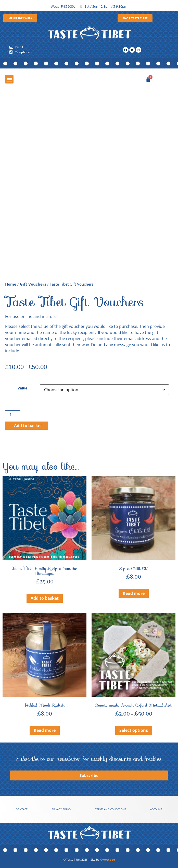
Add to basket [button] (45, 598)
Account (156, 809)
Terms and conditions (111, 809)
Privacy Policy (61, 809)
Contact (22, 809)
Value (22, 388)
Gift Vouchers (33, 284)
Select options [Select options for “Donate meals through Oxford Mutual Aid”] (134, 730)
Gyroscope (108, 859)
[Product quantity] (12, 415)
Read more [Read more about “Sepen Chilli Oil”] (134, 593)
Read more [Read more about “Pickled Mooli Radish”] (45, 730)
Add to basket (28, 426)
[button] (9, 79)
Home (11, 284)
